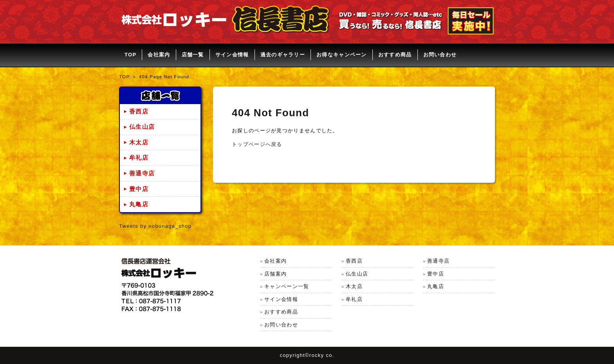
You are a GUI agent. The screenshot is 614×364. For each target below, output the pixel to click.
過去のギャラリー (283, 55)
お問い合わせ (440, 55)
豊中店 (139, 189)
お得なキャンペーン (342, 55)
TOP (130, 55)
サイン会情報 (232, 55)
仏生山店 (142, 127)
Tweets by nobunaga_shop (155, 226)
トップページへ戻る (257, 144)
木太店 (139, 142)
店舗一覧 (193, 55)
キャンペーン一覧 (287, 286)
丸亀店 (139, 204)
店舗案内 (275, 274)
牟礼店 (139, 158)
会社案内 (159, 55)
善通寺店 (142, 173)
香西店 (139, 112)
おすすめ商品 (395, 55)
